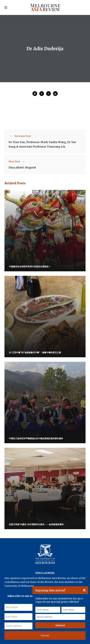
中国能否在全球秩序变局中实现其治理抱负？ (30, 267)
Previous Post (20, 136)
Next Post (17, 161)
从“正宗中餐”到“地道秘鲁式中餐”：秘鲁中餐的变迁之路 (35, 352)
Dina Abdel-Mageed (22, 168)
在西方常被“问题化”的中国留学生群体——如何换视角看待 (36, 524)
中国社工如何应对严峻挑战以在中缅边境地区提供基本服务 (36, 438)
